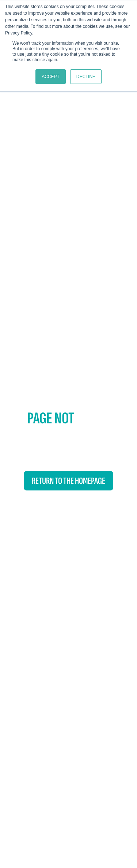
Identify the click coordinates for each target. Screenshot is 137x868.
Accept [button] (51, 77)
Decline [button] (86, 77)
